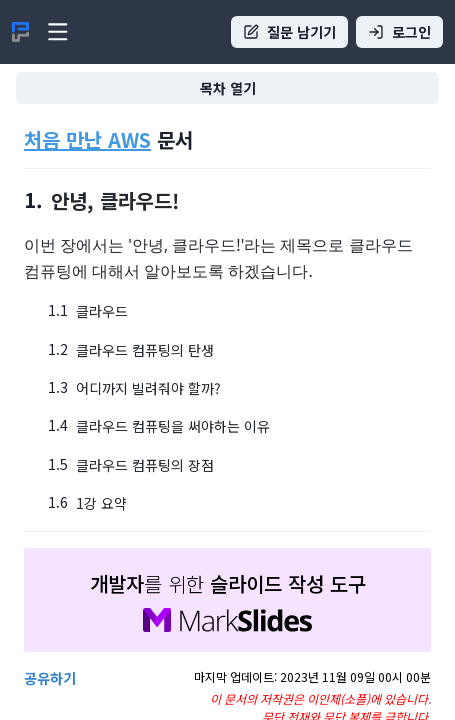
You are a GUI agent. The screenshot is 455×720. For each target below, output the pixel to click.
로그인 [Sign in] (399, 32)
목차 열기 (228, 88)
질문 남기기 (289, 32)
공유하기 (50, 678)
